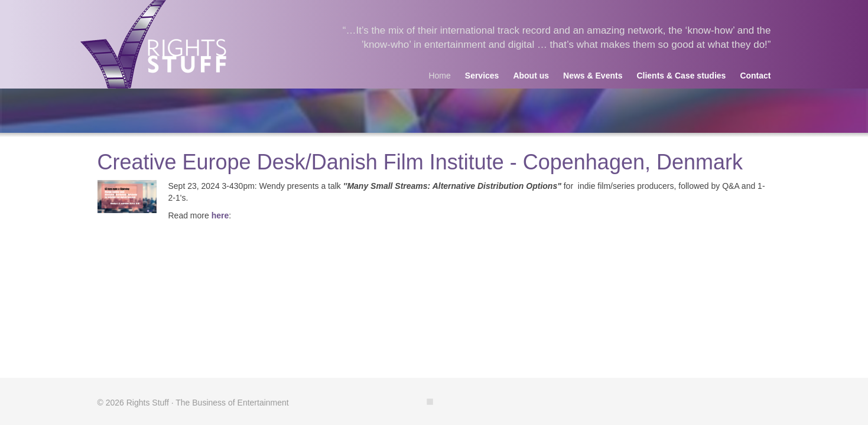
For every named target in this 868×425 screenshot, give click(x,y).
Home (439, 76)
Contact (755, 76)
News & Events (593, 76)
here (220, 215)
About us (531, 76)
